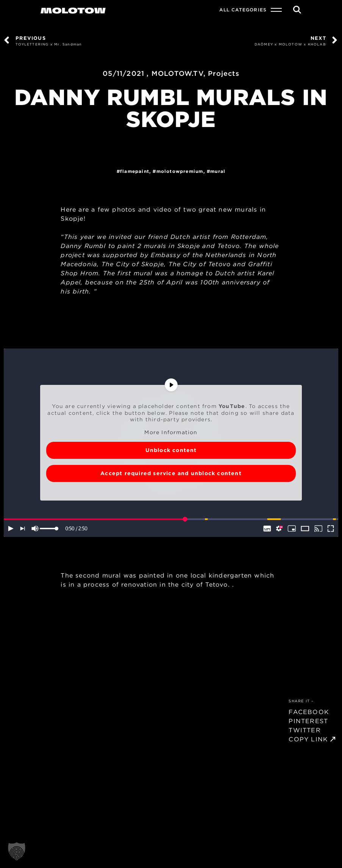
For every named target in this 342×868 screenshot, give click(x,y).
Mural (218, 171)
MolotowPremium (180, 171)
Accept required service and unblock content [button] (171, 473)
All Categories (243, 10)
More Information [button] (171, 432)
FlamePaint (135, 171)
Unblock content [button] (171, 450)
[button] (17, 851)
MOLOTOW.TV (177, 73)
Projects (224, 73)
